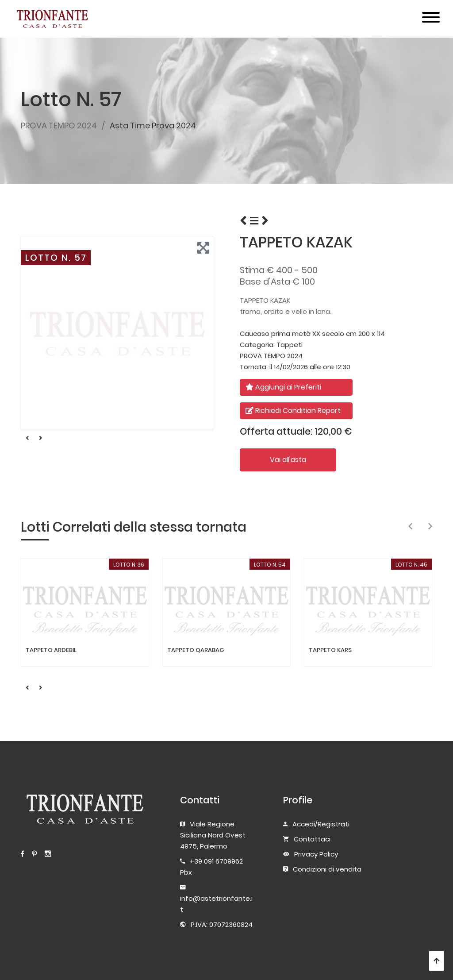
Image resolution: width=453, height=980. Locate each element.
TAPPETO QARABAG (196, 650)
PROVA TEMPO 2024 (59, 125)
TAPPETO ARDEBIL (51, 650)
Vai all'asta (288, 460)
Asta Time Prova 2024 (153, 125)
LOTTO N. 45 (411, 565)
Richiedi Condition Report (293, 411)
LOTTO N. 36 (129, 565)
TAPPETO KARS (330, 650)
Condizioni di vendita (327, 869)
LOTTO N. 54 (270, 565)
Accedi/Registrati (321, 824)
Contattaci (312, 839)
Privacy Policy (316, 854)
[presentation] (410, 527)
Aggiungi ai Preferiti (283, 387)
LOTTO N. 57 (56, 258)
